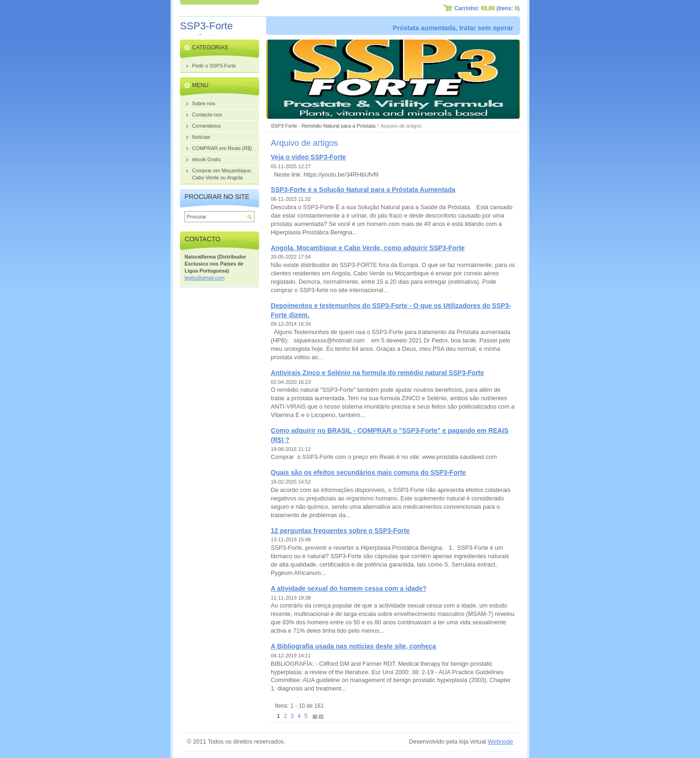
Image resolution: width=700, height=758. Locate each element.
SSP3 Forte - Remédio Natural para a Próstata (323, 126)
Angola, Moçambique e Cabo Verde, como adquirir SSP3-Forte (368, 248)
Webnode (500, 741)
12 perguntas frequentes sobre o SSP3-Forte (340, 531)
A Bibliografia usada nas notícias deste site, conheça (353, 646)
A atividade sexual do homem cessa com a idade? (349, 588)
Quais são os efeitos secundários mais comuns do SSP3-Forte (368, 472)
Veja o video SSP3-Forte (308, 157)
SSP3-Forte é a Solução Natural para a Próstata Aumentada (363, 190)
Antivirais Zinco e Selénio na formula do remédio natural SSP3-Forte (377, 373)
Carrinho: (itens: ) (487, 8)
